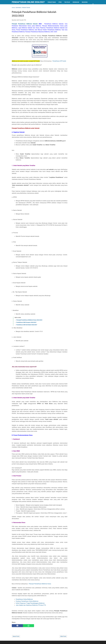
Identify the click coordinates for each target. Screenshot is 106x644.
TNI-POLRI (67, 2)
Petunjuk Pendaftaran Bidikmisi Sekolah (27, 24)
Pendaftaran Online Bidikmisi (24, 599)
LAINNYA (16, 6)
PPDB (60, 2)
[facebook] (17, 626)
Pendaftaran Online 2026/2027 (28, 2)
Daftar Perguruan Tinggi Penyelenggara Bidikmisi (30, 603)
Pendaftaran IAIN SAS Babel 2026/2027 (27, 325)
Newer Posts (16, 636)
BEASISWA (85, 2)
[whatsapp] (28, 626)
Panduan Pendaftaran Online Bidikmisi (27, 601)
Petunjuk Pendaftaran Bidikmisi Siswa (40, 584)
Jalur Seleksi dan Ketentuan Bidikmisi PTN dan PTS (31, 605)
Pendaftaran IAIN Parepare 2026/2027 (26, 322)
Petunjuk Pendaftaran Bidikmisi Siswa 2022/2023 (29, 320)
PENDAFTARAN (52, 2)
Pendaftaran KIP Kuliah (59, 61)
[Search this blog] (93, 4)
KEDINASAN (76, 2)
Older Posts (63, 636)
